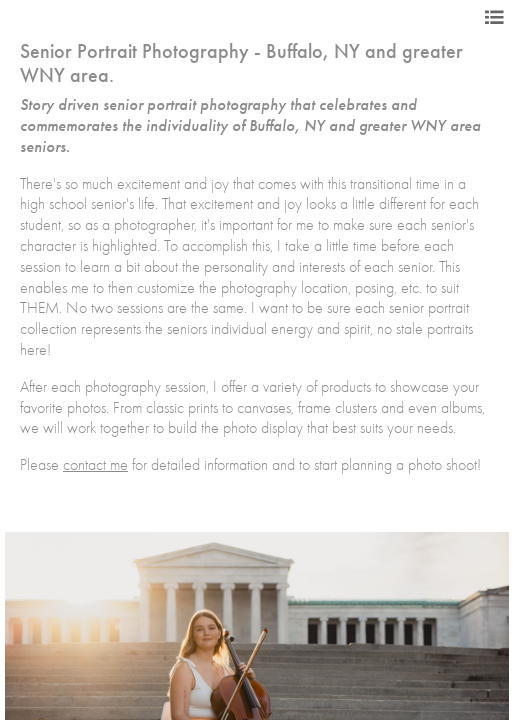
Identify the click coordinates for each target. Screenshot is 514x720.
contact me (95, 465)
